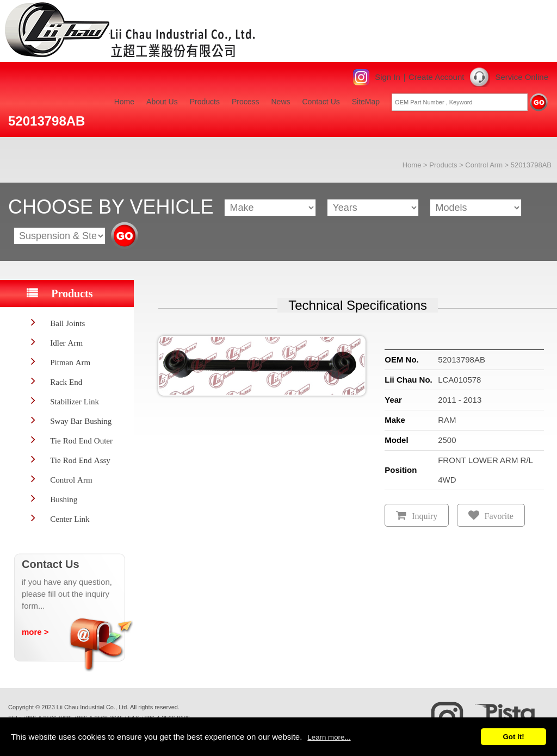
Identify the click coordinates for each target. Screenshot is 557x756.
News (280, 102)
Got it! (513, 737)
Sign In (388, 77)
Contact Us (321, 102)
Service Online (522, 77)
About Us (162, 102)
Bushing (64, 499)
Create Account (437, 77)
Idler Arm (66, 343)
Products (205, 102)
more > (35, 632)
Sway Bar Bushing (81, 421)
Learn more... (329, 737)
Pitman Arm (70, 362)
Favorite (499, 516)
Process (246, 102)
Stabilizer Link (75, 401)
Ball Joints (67, 323)
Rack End (66, 382)
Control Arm (484, 165)
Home (124, 102)
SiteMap (366, 102)
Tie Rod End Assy (80, 460)
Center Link (70, 519)
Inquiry (425, 516)
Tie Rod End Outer (81, 441)
